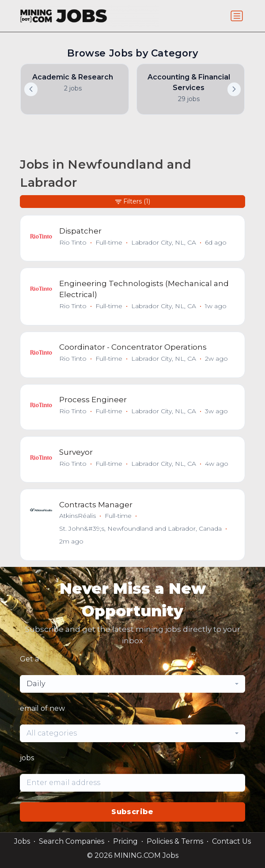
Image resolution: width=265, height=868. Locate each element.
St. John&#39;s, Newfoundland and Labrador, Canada (140, 528)
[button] (234, 89)
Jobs (22, 841)
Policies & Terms (175, 841)
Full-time (109, 242)
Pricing (125, 841)
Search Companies (72, 841)
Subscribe (132, 812)
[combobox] (132, 684)
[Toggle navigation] (237, 16)
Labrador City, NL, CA (164, 242)
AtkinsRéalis (78, 516)
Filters (133, 202)
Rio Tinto (73, 242)
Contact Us (231, 841)
